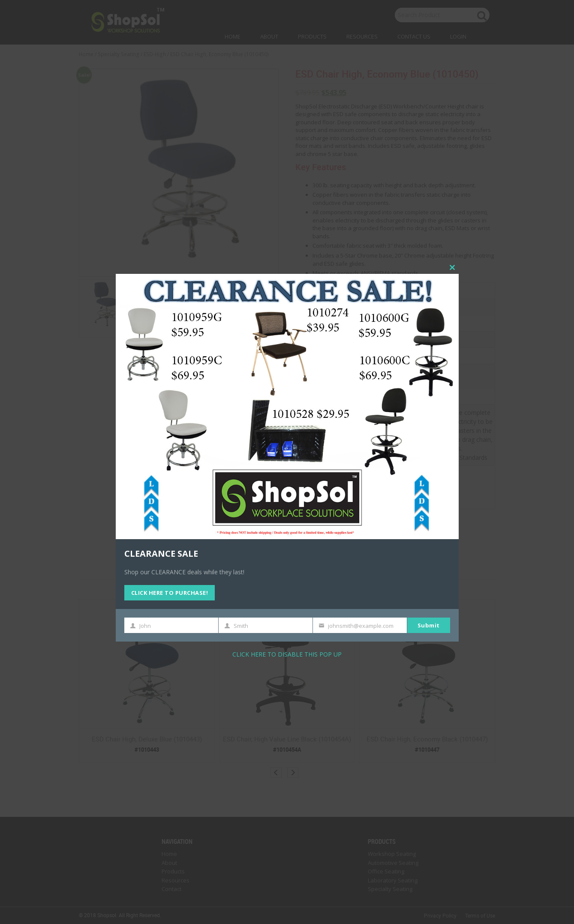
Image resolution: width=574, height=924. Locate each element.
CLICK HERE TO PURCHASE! (170, 593)
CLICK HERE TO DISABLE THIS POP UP (287, 654)
